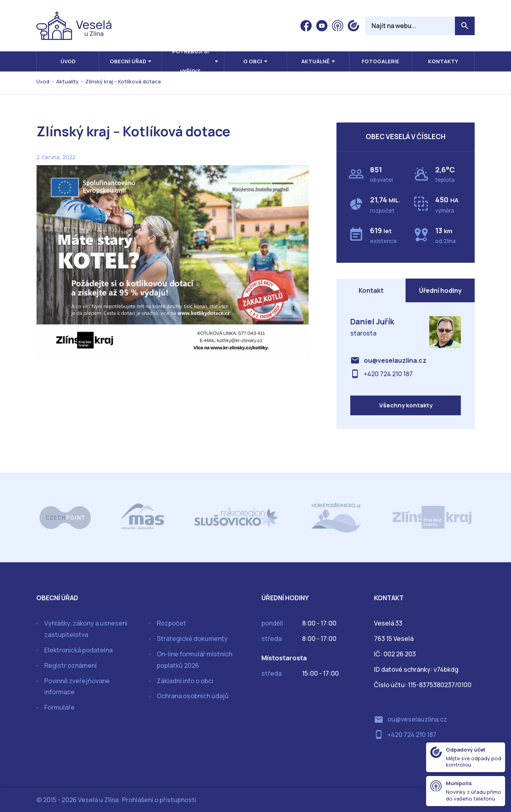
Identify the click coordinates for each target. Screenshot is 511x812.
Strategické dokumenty (192, 639)
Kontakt (371, 290)
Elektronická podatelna (78, 650)
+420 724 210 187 (388, 374)
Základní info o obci (185, 681)
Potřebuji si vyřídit (191, 61)
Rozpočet (171, 623)
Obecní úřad (128, 61)
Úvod (68, 61)
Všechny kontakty (406, 405)
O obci (253, 61)
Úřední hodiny (440, 290)
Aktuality (67, 81)
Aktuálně (316, 61)
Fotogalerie (380, 61)
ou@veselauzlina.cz (395, 360)
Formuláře (59, 707)
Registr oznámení (70, 665)
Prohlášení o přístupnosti (159, 800)
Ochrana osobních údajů (193, 696)
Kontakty (443, 61)
